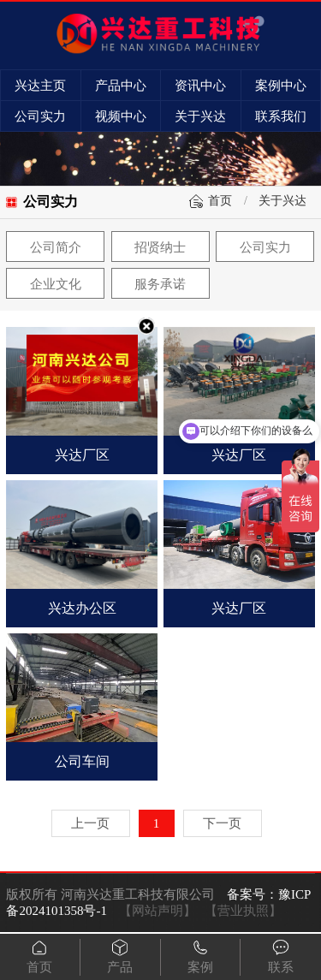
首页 (220, 201)
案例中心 (281, 86)
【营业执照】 (243, 911)
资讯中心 (200, 86)
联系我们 (281, 116)
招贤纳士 (160, 247)
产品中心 (121, 86)
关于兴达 (200, 116)
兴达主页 (40, 86)
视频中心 (121, 116)
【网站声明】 (158, 911)
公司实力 (40, 116)
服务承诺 (160, 284)
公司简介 (56, 247)
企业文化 (56, 284)
